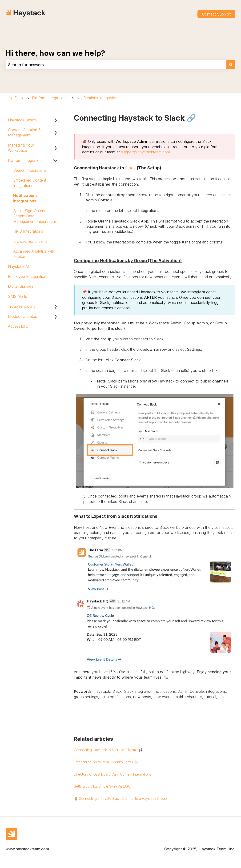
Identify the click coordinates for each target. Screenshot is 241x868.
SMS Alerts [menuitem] (18, 296)
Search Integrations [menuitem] (30, 170)
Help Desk (14, 98)
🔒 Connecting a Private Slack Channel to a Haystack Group (120, 798)
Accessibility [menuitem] (18, 326)
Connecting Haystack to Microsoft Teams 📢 (108, 750)
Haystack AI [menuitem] (18, 267)
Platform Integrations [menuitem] (26, 160)
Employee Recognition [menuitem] (27, 276)
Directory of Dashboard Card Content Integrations (113, 774)
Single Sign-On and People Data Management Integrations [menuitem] (35, 216)
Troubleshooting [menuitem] (22, 306)
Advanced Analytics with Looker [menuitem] (34, 254)
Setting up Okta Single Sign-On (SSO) (103, 786)
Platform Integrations (50, 98)
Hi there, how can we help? (55, 53)
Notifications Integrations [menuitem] (25, 198)
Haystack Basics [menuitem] (22, 120)
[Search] (231, 65)
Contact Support (216, 14)
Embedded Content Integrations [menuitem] (30, 183)
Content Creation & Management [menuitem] (24, 132)
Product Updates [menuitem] (22, 316)
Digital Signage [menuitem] (21, 286)
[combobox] (116, 65)
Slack (130, 168)
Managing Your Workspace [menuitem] (21, 148)
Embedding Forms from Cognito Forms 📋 (106, 762)
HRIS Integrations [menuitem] (28, 231)
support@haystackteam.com (145, 152)
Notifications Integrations (98, 98)
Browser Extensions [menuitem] (30, 241)
